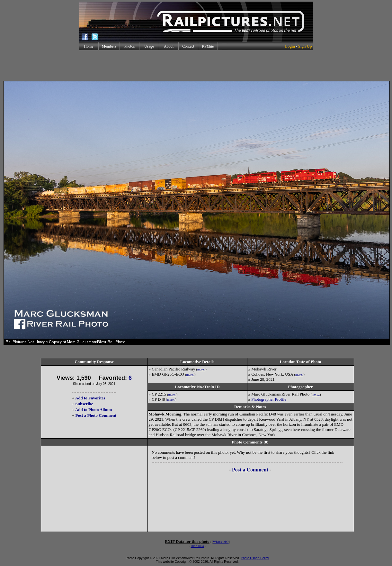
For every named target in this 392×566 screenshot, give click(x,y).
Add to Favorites (90, 398)
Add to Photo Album (94, 410)
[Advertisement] (196, 66)
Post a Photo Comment (96, 415)
